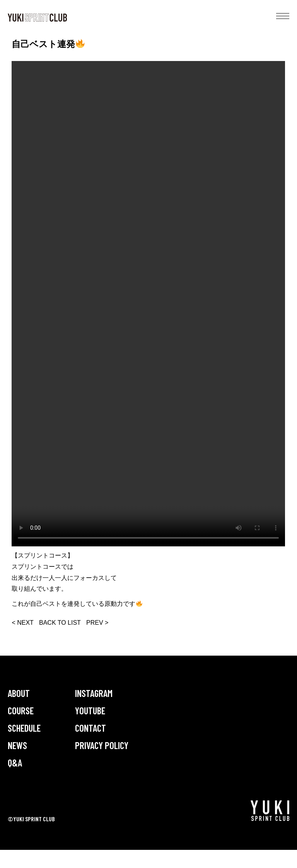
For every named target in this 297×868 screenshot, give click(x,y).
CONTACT (90, 728)
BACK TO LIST (60, 623)
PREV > (97, 623)
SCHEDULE (24, 728)
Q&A (15, 763)
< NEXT (22, 623)
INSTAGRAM (94, 693)
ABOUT (19, 693)
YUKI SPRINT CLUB (37, 17)
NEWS (17, 745)
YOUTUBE (90, 710)
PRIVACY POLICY (102, 745)
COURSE (21, 710)
